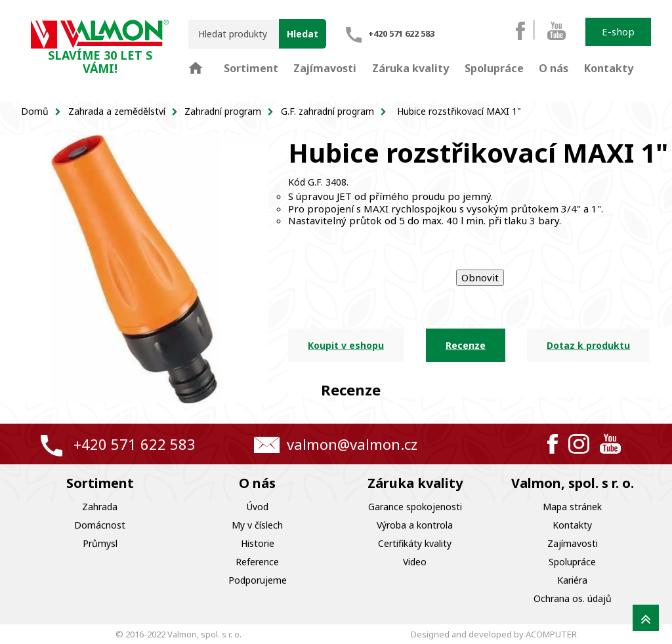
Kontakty (572, 525)
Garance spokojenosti (415, 507)
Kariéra (572, 580)
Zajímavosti (573, 543)
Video (415, 562)
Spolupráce (572, 562)
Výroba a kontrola (415, 525)
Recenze (466, 345)
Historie (258, 543)
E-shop (618, 31)
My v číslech (257, 525)
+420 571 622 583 (135, 444)
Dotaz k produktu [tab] (588, 345)
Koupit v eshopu (346, 345)
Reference (257, 562)
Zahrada (100, 507)
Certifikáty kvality (415, 543)
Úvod (258, 507)
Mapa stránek (572, 507)
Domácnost (100, 525)
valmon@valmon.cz (352, 444)
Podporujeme (258, 580)
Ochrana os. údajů (573, 598)
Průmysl (100, 543)
